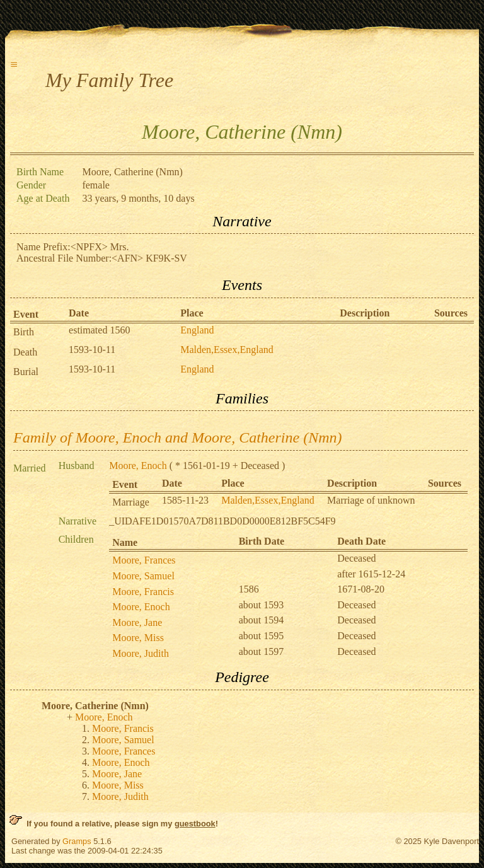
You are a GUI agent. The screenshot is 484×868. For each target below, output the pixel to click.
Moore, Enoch (138, 466)
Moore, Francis (143, 592)
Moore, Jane (137, 622)
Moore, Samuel (143, 576)
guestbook (195, 824)
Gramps (77, 841)
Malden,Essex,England (227, 350)
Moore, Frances (144, 560)
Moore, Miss (138, 638)
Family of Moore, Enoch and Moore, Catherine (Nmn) (177, 437)
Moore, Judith (141, 653)
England (197, 330)
